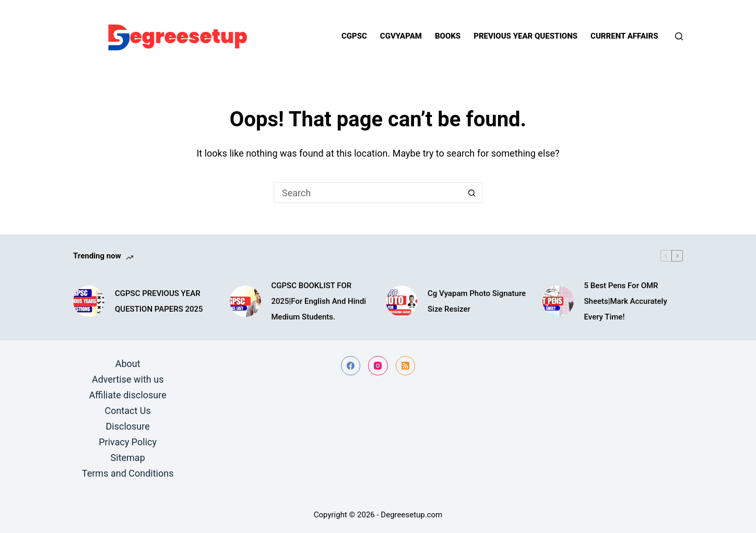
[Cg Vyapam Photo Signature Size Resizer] (401, 301)
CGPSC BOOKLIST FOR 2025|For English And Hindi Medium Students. (319, 301)
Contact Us (127, 411)
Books (448, 36)
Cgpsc (354, 36)
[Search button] (472, 193)
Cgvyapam (401, 36)
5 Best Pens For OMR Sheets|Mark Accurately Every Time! (626, 301)
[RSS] (406, 366)
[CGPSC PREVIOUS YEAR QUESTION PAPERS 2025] (89, 301)
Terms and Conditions (128, 473)
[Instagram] (378, 366)
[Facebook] (351, 366)
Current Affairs (624, 36)
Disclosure (128, 426)
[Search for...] (368, 193)
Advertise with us (128, 379)
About (128, 364)
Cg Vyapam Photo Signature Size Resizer (477, 301)
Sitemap (128, 458)
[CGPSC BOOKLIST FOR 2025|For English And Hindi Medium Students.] (245, 301)
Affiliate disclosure (128, 395)
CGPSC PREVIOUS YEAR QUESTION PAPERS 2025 (159, 301)
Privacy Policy (128, 442)
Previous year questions (525, 36)
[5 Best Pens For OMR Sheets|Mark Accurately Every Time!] (558, 301)
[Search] (679, 36)
